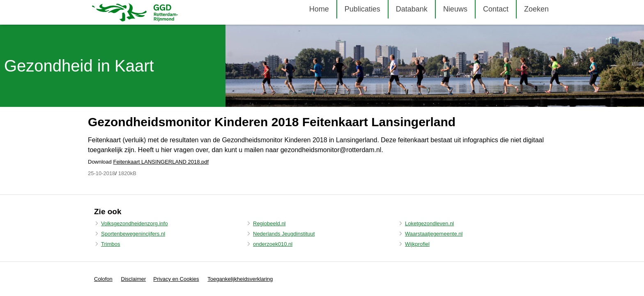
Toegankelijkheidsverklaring (240, 279)
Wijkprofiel (417, 244)
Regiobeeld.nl (269, 223)
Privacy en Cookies (176, 279)
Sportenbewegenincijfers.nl (133, 234)
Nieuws (455, 9)
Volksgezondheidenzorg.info (135, 223)
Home (319, 9)
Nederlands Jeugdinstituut (284, 234)
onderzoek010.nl (273, 244)
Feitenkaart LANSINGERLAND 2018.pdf (161, 162)
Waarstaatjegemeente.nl (434, 234)
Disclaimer (134, 279)
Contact (496, 9)
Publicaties (362, 9)
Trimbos (110, 244)
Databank (412, 9)
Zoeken (536, 9)
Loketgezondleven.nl (429, 223)
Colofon (103, 279)
